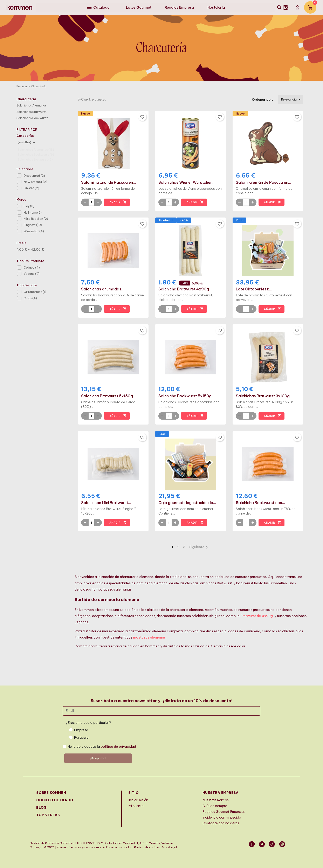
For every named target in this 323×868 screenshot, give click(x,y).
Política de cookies (147, 847)
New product (35, 182)
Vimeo (272, 844)
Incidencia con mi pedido (222, 817)
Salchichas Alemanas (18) (36, 148)
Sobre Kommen (51, 793)
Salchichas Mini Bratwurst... (106, 503)
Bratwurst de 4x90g (257, 616)
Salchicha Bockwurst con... (260, 503)
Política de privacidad (118, 847)
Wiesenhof (34, 231)
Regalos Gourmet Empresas (224, 812)
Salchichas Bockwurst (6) (36, 153)
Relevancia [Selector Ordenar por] (292, 99)
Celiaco (32, 268)
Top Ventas (48, 815)
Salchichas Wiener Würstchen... (187, 182)
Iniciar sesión (138, 800)
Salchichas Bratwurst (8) (35, 158)
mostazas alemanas (149, 637)
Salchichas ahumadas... (103, 289)
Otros (30, 298)
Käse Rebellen (36, 219)
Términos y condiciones (85, 847)
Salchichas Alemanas (32, 105)
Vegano (32, 274)
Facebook (252, 844)
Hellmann (33, 213)
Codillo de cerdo (55, 800)
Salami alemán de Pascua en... (264, 182)
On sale (31, 188)
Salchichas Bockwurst (32, 118)
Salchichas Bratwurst (32, 112)
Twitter (262, 844)
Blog (42, 807)
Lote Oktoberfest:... (254, 289)
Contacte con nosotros (221, 823)
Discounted (34, 176)
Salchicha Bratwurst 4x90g (184, 289)
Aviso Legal (169, 847)
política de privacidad (118, 746)
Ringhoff (33, 225)
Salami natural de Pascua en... (109, 182)
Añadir (118, 202)
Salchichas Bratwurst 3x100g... (264, 396)
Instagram (282, 844)
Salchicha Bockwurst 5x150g (185, 396)
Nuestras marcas (216, 800)
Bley (29, 206)
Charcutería (26, 99)
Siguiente (199, 547)
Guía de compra (215, 806)
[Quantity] (91, 202)
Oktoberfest (35, 292)
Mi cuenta (136, 806)
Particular (82, 737)
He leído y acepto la (102, 746)
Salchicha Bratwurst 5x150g (107, 396)
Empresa (81, 730)
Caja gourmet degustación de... (187, 503)
